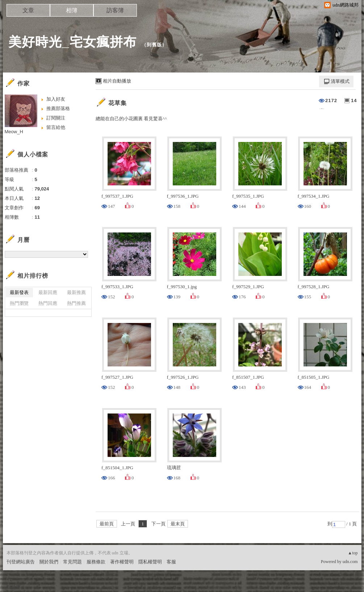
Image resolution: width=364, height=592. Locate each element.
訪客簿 (115, 10)
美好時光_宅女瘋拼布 (72, 42)
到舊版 (154, 45)
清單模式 (340, 81)
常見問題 (72, 562)
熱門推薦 (76, 303)
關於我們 (49, 562)
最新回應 (48, 292)
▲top (353, 553)
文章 (28, 10)
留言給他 (56, 127)
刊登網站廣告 (21, 562)
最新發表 (19, 292)
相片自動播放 (117, 81)
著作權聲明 (122, 562)
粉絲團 (14, 586)
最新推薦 (76, 292)
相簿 (72, 10)
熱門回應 (48, 303)
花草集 (118, 103)
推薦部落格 (58, 108)
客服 (171, 562)
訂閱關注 (56, 118)
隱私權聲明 (150, 562)
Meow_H (14, 132)
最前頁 (107, 524)
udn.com (350, 562)
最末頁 (178, 524)
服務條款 (96, 562)
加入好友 (56, 99)
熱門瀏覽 (19, 303)
